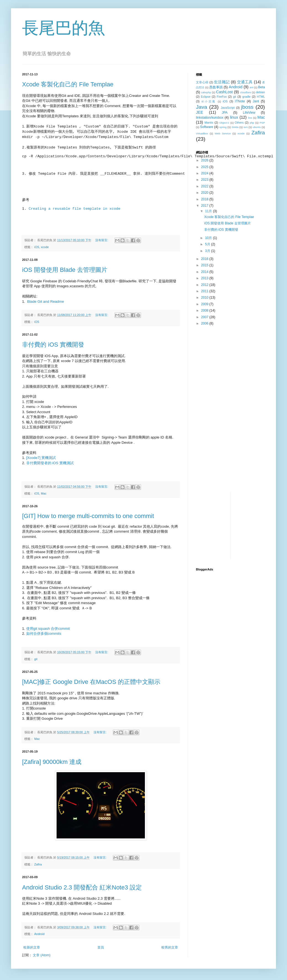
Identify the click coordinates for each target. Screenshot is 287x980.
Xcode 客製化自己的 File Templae (68, 84)
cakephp (206, 92)
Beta (261, 87)
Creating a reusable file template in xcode (75, 209)
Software (207, 127)
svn (246, 127)
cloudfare (245, 92)
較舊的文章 (170, 947)
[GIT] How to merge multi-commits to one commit (88, 516)
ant (251, 87)
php (252, 123)
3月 (208, 251)
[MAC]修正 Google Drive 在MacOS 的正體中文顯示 (91, 682)
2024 (205, 173)
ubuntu (257, 127)
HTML (261, 97)
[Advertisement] (230, 369)
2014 (205, 272)
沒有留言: (102, 240)
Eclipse (206, 97)
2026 (205, 160)
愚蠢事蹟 (216, 87)
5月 (208, 244)
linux (234, 117)
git (36, 659)
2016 (205, 259)
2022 (205, 186)
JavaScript (228, 108)
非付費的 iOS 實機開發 (53, 345)
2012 (205, 285)
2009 (205, 304)
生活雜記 (222, 82)
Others (239, 123)
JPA (225, 113)
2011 (205, 291)
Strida (235, 127)
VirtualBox (202, 133)
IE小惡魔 (209, 101)
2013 (205, 278)
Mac (44, 493)
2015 (205, 265)
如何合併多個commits (44, 634)
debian (261, 92)
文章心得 (202, 82)
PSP (262, 123)
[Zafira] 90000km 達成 (52, 762)
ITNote (240, 101)
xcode (45, 247)
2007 (205, 317)
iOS (37, 247)
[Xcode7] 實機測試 (41, 458)
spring (223, 127)
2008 (205, 310)
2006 (205, 323)
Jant (256, 101)
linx (250, 118)
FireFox (222, 97)
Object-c (224, 123)
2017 (205, 206)
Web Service (223, 133)
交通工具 (245, 82)
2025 (205, 167)
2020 (205, 193)
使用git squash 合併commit (48, 629)
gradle (246, 97)
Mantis (209, 123)
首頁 (101, 947)
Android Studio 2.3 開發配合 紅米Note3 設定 (82, 887)
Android (39, 934)
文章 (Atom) (42, 955)
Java (202, 107)
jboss (247, 107)
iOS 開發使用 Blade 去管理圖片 (65, 270)
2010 (205, 298)
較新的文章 (32, 947)
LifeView (249, 113)
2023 (205, 180)
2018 (205, 199)
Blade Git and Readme (45, 302)
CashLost (224, 92)
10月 (209, 238)
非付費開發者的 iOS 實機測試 (50, 463)
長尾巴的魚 (63, 28)
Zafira (38, 864)
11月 (209, 211)
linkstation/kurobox (210, 118)
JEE (200, 112)
